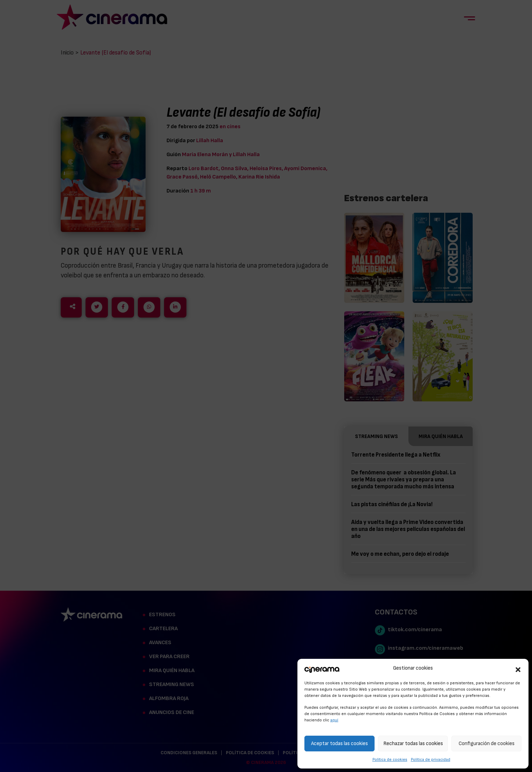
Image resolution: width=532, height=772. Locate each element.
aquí (334, 720)
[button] (518, 669)
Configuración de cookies (487, 744)
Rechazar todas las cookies (413, 744)
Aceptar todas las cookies (339, 744)
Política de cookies (390, 759)
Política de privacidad (431, 759)
